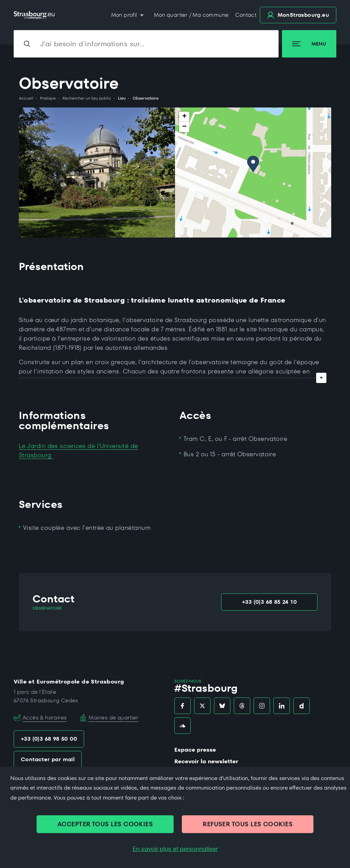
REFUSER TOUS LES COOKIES (248, 824)
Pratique (48, 98)
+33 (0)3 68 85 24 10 (269, 602)
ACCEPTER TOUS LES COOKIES (105, 824)
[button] (253, 164)
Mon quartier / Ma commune (191, 15)
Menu (309, 44)
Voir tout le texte (321, 378)
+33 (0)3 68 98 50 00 (49, 739)
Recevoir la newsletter (206, 761)
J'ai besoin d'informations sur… (93, 44)
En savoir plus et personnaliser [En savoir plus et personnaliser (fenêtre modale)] (175, 849)
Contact (246, 15)
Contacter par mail (48, 759)
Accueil (26, 98)
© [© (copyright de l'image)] (165, 118)
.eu (298, 15)
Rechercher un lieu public (87, 98)
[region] (253, 173)
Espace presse (195, 750)
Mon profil (125, 15)
